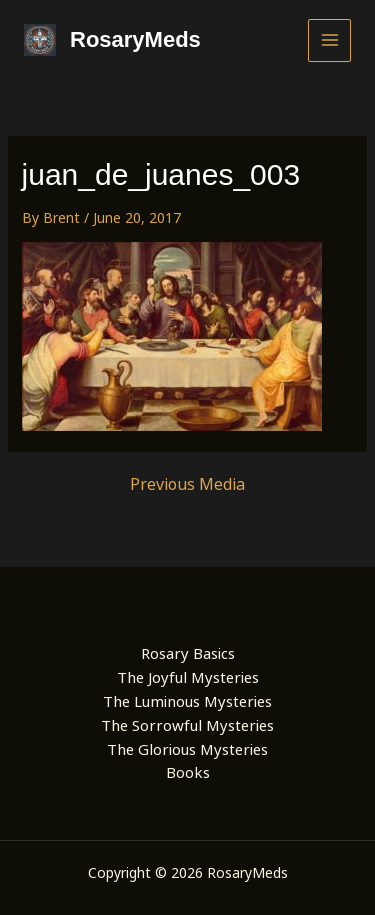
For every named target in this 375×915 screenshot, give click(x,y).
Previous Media (187, 484)
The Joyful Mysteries (188, 677)
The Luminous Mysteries (187, 701)
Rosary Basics (188, 653)
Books (188, 772)
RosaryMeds (135, 39)
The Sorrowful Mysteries (187, 725)
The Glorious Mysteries (187, 749)
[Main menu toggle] (329, 40)
